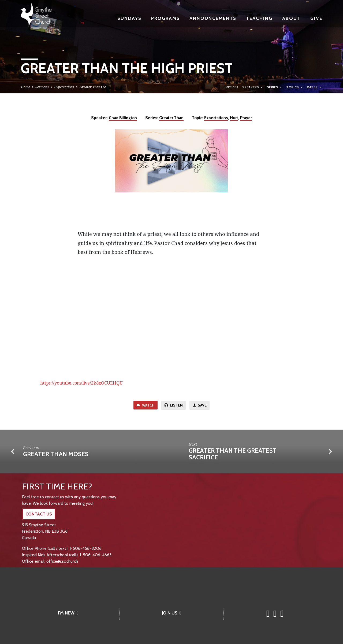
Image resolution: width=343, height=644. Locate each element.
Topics (295, 87)
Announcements (213, 18)
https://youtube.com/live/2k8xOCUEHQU (81, 383)
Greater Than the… (94, 87)
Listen (174, 405)
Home (25, 87)
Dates (314, 87)
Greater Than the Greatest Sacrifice (233, 454)
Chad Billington (123, 118)
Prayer (246, 118)
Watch (145, 405)
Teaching (259, 18)
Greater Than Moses (56, 455)
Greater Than (171, 118)
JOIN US (171, 613)
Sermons (42, 87)
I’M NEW (68, 613)
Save (200, 405)
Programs (165, 18)
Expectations (64, 87)
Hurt (234, 118)
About (291, 18)
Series (275, 87)
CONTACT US (39, 514)
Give (316, 18)
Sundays (129, 18)
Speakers (253, 87)
